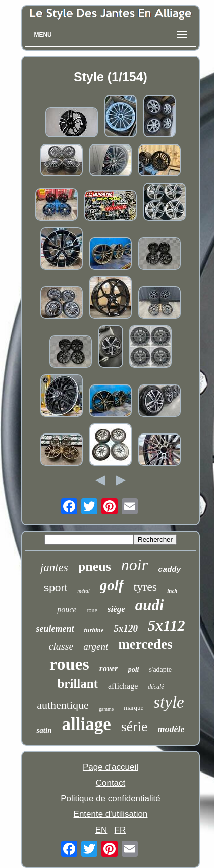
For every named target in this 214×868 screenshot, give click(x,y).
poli (134, 670)
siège (116, 609)
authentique (63, 705)
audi (150, 605)
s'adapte (160, 670)
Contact (111, 783)
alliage (86, 724)
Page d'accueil (111, 767)
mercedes (145, 644)
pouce (67, 610)
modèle (171, 729)
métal (83, 591)
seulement (55, 629)
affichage (123, 686)
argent (96, 646)
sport (56, 587)
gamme (106, 709)
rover (109, 669)
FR (120, 830)
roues (69, 664)
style (169, 702)
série (135, 726)
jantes (54, 568)
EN (101, 830)
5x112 (166, 625)
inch (172, 591)
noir (135, 565)
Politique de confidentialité (111, 799)
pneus (95, 567)
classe (61, 646)
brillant (77, 683)
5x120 (126, 628)
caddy (169, 570)
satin (44, 730)
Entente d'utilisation (111, 814)
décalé (156, 687)
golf (112, 585)
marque (133, 708)
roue (92, 610)
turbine (94, 630)
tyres (146, 587)
